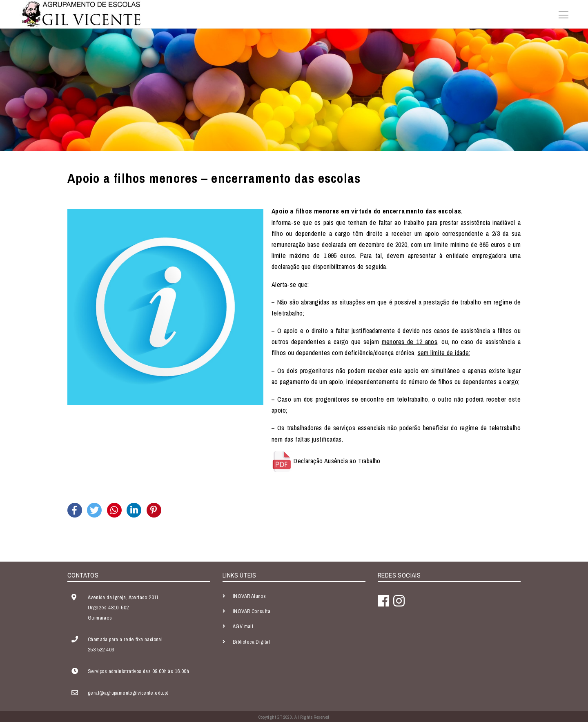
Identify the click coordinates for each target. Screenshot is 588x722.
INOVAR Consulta (252, 611)
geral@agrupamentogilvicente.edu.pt (128, 693)
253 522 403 (101, 650)
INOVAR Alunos (249, 596)
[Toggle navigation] (561, 14)
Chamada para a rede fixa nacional (125, 639)
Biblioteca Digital (251, 642)
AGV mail (243, 626)
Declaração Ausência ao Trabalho (337, 461)
